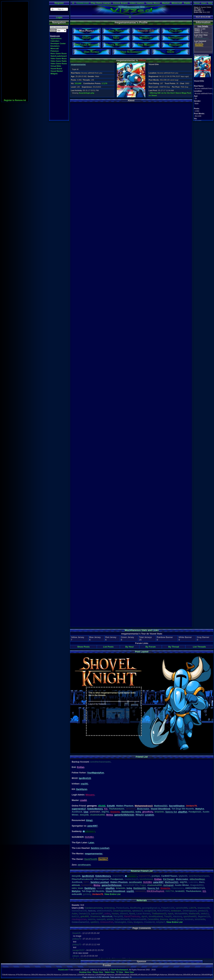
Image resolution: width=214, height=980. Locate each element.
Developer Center (58, 43)
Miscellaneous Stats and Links (142, 630)
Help (210, 3)
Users (204, 3)
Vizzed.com (82, 3)
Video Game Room (59, 64)
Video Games (137, 3)
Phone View (98, 972)
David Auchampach (120, 970)
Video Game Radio (59, 61)
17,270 (104, 83)
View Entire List (112, 894)
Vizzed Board (120, 3)
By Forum (151, 647)
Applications (56, 38)
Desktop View (85, 972)
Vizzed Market (57, 71)
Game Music (153, 3)
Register (59, 3)
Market (166, 3)
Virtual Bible (56, 66)
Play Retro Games (101, 3)
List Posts (108, 647)
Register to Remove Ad (15, 100)
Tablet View (110, 972)
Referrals (142, 900)
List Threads (199, 647)
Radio (187, 3)
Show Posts (83, 647)
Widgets (54, 74)
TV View (120, 972)
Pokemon (55, 51)
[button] (59, 9)
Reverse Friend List (142, 871)
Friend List (142, 757)
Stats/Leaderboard (59, 56)
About (197, 3)
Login (59, 17)
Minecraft (177, 3)
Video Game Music (59, 59)
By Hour (130, 647)
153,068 (78, 83)
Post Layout (142, 652)
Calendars (55, 41)
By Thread (174, 647)
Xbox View (129, 972)
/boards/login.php (87, 93)
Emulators (55, 46)
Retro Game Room (59, 53)
